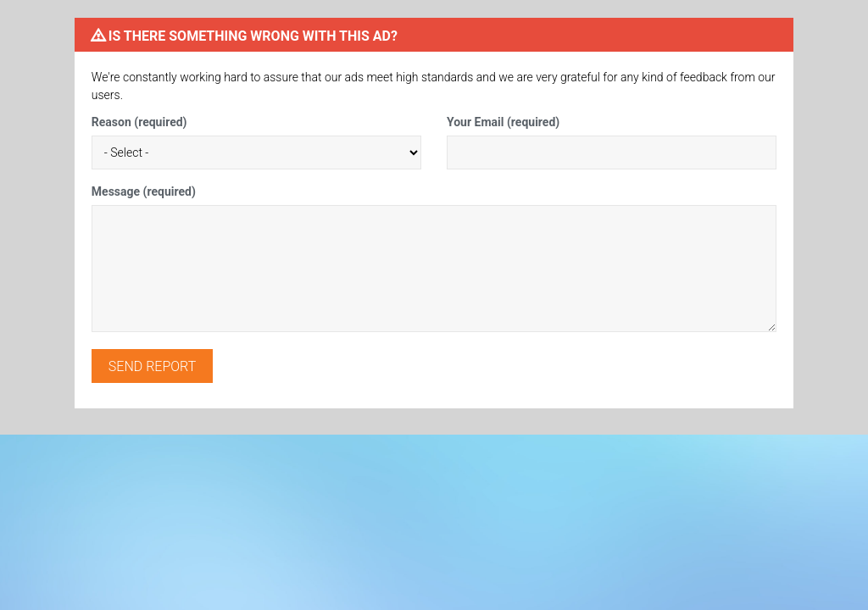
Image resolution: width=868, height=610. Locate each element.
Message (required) (144, 191)
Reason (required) (139, 122)
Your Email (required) (503, 122)
